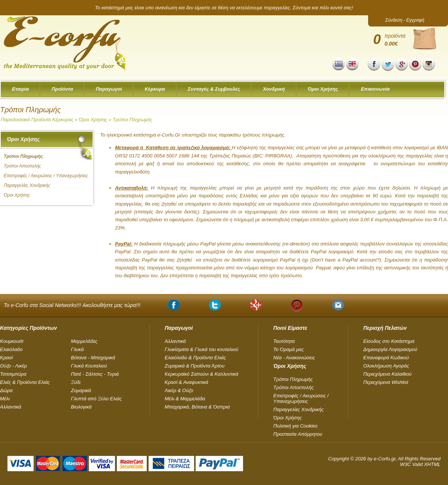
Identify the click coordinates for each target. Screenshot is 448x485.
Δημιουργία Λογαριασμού (390, 349)
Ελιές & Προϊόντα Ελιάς (25, 382)
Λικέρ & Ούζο (179, 390)
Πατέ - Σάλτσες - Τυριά (95, 374)
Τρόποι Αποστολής (22, 166)
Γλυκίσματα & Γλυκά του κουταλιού (201, 349)
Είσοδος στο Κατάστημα (389, 341)
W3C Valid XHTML (420, 464)
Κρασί (6, 358)
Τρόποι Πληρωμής (133, 120)
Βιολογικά (81, 407)
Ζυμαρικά (81, 390)
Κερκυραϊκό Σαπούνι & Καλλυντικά (201, 374)
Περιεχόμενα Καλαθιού (388, 374)
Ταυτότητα (284, 341)
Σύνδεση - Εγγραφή (405, 20)
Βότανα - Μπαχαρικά (93, 358)
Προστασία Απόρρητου (298, 434)
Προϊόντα (62, 89)
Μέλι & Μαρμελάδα (185, 399)
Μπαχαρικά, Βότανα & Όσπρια (197, 407)
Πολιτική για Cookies (295, 426)
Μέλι (5, 399)
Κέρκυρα (155, 89)
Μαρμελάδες (84, 341)
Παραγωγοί (109, 89)
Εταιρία (20, 89)
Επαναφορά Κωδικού (386, 358)
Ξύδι (76, 382)
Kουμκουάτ (12, 341)
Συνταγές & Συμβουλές (214, 89)
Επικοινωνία (375, 89)
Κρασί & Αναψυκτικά (186, 382)
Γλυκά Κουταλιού (89, 366)
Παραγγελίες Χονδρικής (27, 185)
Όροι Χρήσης (323, 89)
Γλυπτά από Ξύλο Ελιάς (96, 399)
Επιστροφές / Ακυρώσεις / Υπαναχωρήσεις (46, 176)
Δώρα (6, 390)
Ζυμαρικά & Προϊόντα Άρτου (195, 366)
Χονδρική (274, 89)
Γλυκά (77, 349)
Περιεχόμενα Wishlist (386, 382)
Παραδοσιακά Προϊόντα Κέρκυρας (37, 120)
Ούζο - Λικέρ (13, 366)
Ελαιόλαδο (11, 349)
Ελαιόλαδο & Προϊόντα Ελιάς (195, 358)
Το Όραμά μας (289, 349)
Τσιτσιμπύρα (13, 374)
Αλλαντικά (11, 407)
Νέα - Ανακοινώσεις (294, 358)
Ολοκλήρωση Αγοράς (386, 366)
